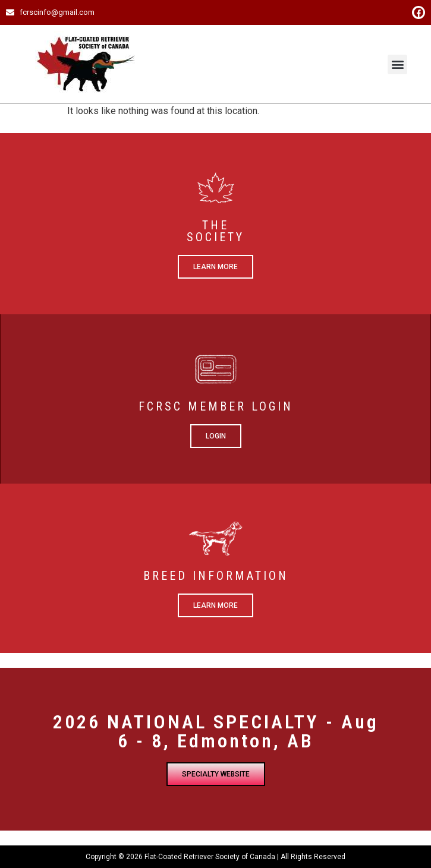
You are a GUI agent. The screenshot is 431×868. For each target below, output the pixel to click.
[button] (397, 64)
